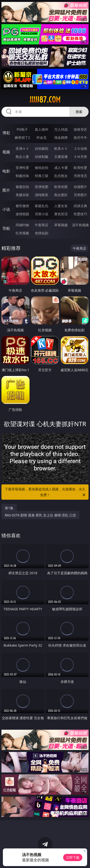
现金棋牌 (61, 137)
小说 (6, 209)
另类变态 (80, 176)
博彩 (6, 133)
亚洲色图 (42, 187)
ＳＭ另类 (80, 157)
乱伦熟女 (61, 176)
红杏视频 (22, 233)
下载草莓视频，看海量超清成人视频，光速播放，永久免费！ (46, 492)
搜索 (79, 112)
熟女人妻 (22, 157)
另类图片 (80, 195)
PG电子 (22, 129)
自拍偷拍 (42, 148)
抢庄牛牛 (80, 137)
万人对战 (61, 129)
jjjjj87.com (45, 100)
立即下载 (73, 857)
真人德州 (42, 129)
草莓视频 (61, 225)
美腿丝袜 (22, 195)
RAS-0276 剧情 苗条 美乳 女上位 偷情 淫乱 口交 (40, 515)
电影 (6, 171)
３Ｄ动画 (80, 148)
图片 (6, 190)
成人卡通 (61, 168)
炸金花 (42, 137)
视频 (6, 152)
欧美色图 (61, 187)
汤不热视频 (80, 225)
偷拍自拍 (42, 168)
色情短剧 (42, 233)
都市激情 (22, 206)
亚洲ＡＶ (22, 148)
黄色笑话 (61, 214)
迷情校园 (22, 214)
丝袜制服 (42, 157)
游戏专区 (80, 129)
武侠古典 (80, 206)
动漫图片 (80, 187)
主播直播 (61, 157)
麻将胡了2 (22, 137)
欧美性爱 (80, 168)
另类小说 (42, 214)
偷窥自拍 (22, 187)
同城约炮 (22, 225)
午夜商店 (42, 225)
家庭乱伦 (42, 206)
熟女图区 (61, 195)
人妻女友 (61, 206)
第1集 (9, 508)
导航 (6, 228)
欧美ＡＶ (61, 148)
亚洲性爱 (22, 168)
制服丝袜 (22, 176)
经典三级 (42, 176)
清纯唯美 (42, 195)
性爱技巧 (80, 214)
